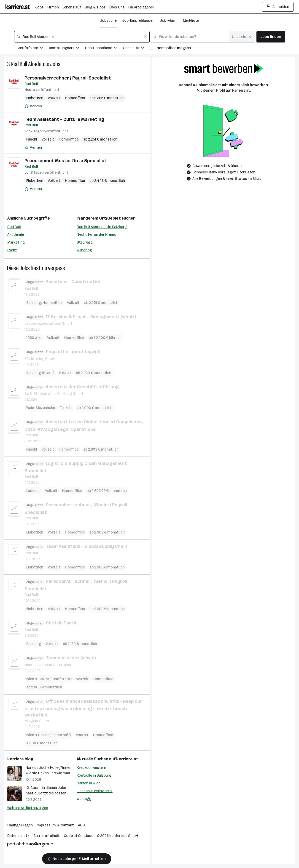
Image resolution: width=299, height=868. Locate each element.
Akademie (16, 235)
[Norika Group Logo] (30, 845)
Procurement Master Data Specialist (66, 161)
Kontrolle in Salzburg (94, 775)
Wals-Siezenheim (41, 408)
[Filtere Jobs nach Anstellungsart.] (67, 49)
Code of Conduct (78, 836)
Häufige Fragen (20, 825)
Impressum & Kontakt (55, 825)
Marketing (16, 242)
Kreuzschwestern (91, 768)
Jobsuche (108, 20)
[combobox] (82, 37)
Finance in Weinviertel (95, 791)
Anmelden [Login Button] (278, 7)
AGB (81, 825)
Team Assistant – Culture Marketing (64, 119)
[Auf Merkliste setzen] (33, 106)
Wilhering (84, 250)
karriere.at (127, 759)
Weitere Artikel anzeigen (28, 808)
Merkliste (191, 20)
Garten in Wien (89, 783)
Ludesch (33, 491)
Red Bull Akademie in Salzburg (102, 227)
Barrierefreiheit (47, 836)
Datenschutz (18, 836)
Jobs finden (271, 37)
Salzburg (34, 302)
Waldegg (84, 799)
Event (12, 250)
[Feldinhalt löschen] (145, 37)
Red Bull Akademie (30, 64)
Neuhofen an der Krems (96, 235)
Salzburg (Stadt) (40, 373)
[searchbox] (82, 37)
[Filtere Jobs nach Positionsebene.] (104, 49)
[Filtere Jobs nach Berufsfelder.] (33, 49)
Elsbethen (35, 98)
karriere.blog (20, 759)
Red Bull (14, 227)
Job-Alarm (169, 20)
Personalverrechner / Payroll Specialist (68, 78)
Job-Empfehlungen (138, 20)
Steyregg (85, 242)
